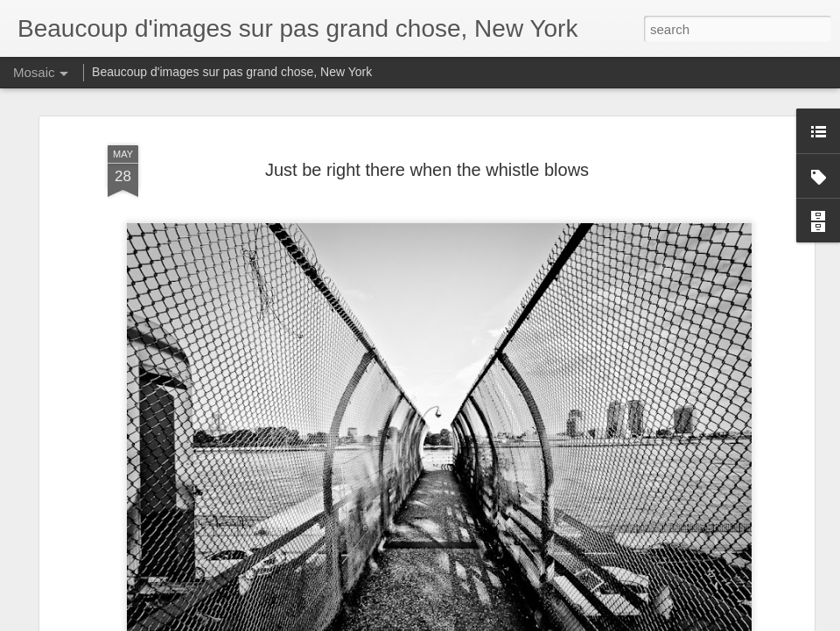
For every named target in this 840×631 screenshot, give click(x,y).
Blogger (547, 621)
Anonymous (498, 308)
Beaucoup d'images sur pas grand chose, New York (232, 72)
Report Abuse (598, 621)
